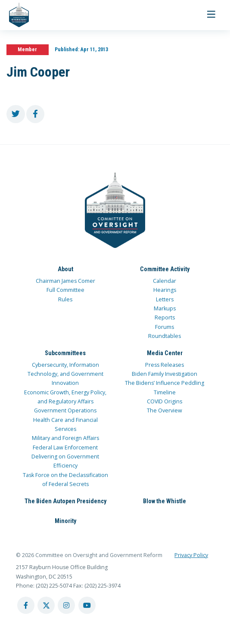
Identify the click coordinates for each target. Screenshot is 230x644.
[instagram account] (66, 605)
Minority (65, 521)
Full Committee (65, 290)
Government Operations (65, 410)
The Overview (165, 410)
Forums (165, 327)
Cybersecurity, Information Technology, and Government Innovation (65, 374)
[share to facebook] (36, 114)
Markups (165, 308)
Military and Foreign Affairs (65, 438)
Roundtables (165, 336)
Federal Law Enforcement (65, 447)
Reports (165, 317)
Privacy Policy (191, 555)
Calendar (165, 281)
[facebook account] (26, 605)
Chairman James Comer (65, 281)
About (65, 269)
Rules (65, 299)
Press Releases (165, 365)
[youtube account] (87, 605)
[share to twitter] (16, 114)
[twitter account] (46, 605)
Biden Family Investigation (165, 374)
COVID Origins (165, 401)
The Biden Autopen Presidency (65, 501)
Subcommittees (65, 353)
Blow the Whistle (165, 501)
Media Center (165, 353)
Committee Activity (165, 269)
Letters (165, 299)
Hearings (165, 290)
